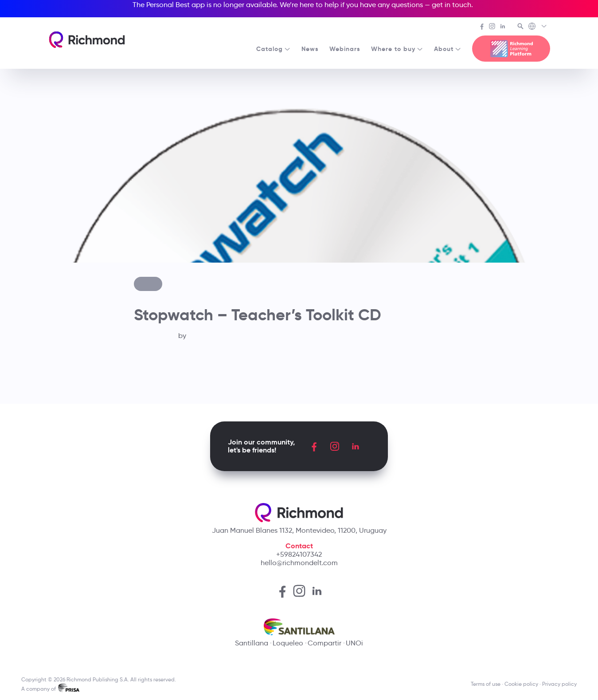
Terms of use (486, 684)
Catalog (274, 49)
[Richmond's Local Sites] (538, 27)
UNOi (354, 643)
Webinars (345, 49)
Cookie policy (521, 684)
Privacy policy (559, 684)
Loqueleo (288, 643)
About (448, 49)
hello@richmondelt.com (299, 563)
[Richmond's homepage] (87, 40)
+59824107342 (299, 554)
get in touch (451, 5)
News (310, 49)
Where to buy (397, 49)
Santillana (252, 643)
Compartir (324, 643)
